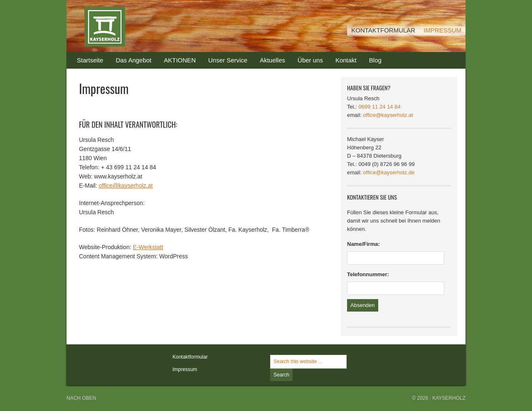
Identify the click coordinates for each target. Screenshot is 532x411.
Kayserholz (150, 26)
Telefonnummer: (368, 274)
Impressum (185, 369)
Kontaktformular (190, 357)
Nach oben (81, 398)
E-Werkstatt (148, 247)
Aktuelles (272, 60)
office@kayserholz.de (389, 172)
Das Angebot (130, 63)
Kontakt (343, 63)
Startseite (90, 60)
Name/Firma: (363, 244)
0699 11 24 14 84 (379, 107)
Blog (375, 60)
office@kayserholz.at (126, 186)
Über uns (310, 60)
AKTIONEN (180, 60)
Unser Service (228, 60)
